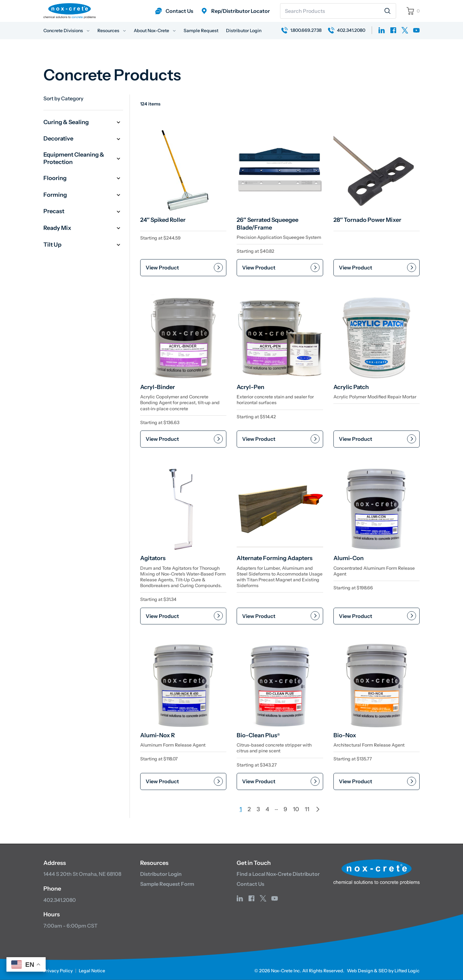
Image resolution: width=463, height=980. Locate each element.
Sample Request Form (167, 884)
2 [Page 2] (249, 809)
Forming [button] (83, 195)
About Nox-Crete (155, 31)
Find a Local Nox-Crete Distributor (278, 874)
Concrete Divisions (67, 31)
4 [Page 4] (267, 809)
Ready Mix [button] (83, 228)
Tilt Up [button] (83, 245)
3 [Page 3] (258, 809)
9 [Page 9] (285, 809)
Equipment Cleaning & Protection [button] (83, 158)
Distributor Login (244, 31)
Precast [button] (83, 212)
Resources (112, 31)
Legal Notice (92, 971)
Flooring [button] (83, 178)
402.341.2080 (60, 900)
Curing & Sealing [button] (83, 122)
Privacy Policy (58, 971)
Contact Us (250, 884)
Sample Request (201, 31)
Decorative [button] (83, 139)
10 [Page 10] (296, 809)
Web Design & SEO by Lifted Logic (383, 971)
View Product (162, 268)
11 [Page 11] (307, 809)
